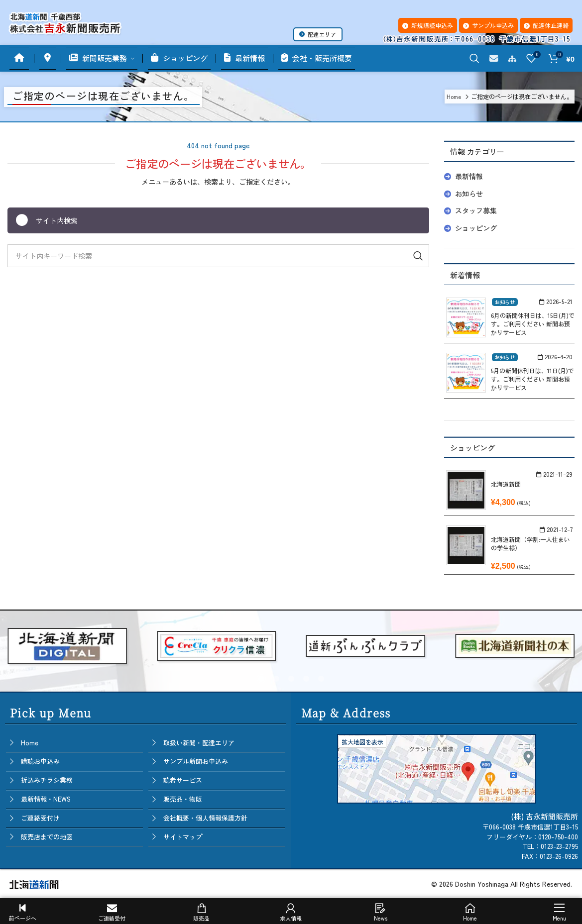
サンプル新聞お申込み (196, 761)
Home (30, 743)
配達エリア (318, 34)
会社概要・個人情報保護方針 (205, 818)
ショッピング (476, 228)
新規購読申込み (428, 25)
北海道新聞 (506, 484)
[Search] (474, 58)
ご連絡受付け (40, 818)
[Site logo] (65, 21)
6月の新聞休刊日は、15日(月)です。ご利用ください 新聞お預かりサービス (533, 324)
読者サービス (183, 780)
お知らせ (469, 194)
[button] (261, 679)
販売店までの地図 (47, 837)
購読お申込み (40, 761)
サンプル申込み (488, 25)
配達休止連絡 (546, 25)
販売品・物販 (183, 799)
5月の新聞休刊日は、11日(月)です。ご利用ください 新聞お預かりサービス (532, 379)
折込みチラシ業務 (47, 780)
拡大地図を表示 (362, 742)
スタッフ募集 (476, 210)
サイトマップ (183, 837)
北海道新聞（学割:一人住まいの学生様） (530, 543)
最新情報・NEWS (46, 799)
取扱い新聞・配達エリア (199, 743)
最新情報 (469, 176)
